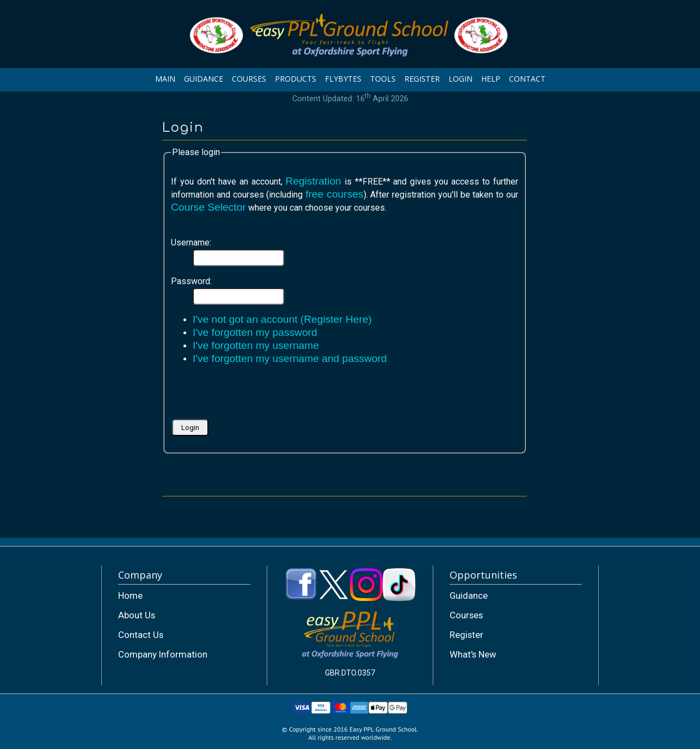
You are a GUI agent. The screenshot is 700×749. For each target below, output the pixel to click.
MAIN (165, 79)
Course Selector (208, 207)
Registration (313, 181)
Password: (191, 281)
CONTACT (527, 79)
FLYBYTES (343, 79)
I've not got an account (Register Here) (282, 319)
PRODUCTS (296, 79)
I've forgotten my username (256, 345)
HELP (491, 79)
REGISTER (422, 79)
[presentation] (254, 396)
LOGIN (460, 79)
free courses (334, 194)
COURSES (249, 79)
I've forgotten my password (255, 332)
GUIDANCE (204, 79)
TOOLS (383, 79)
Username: (191, 242)
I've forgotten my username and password (290, 358)
